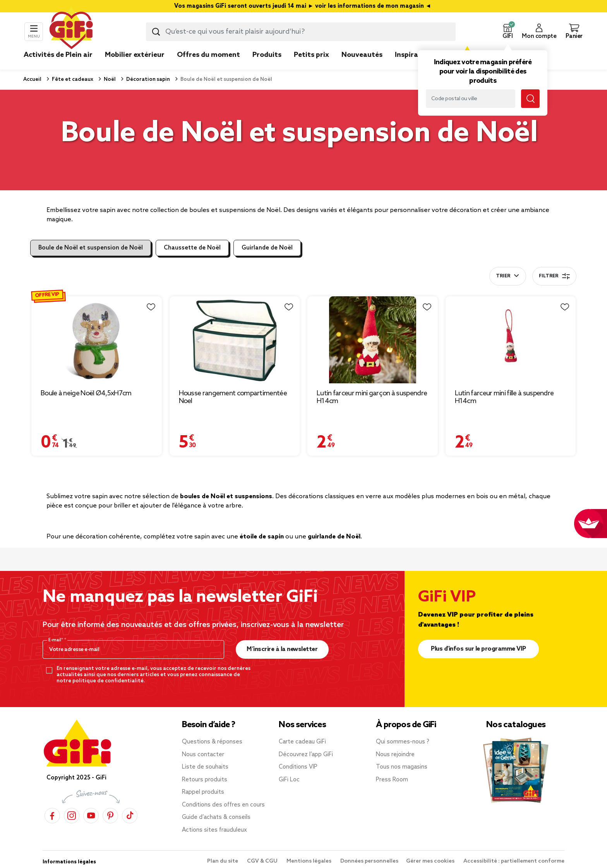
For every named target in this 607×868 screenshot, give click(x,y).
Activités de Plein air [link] (58, 55)
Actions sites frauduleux (214, 830)
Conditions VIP (298, 767)
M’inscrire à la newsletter (282, 649)
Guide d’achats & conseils (216, 817)
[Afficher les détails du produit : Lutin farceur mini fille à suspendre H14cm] (511, 340)
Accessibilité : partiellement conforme (514, 861)
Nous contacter (203, 755)
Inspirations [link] (415, 55)
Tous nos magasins (402, 767)
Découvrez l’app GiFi (306, 755)
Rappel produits (203, 792)
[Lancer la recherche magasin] (530, 99)
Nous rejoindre (395, 755)
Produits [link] (267, 55)
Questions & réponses (212, 742)
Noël (109, 79)
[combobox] (301, 32)
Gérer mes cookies (431, 861)
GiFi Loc (289, 780)
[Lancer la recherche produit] (156, 32)
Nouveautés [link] (362, 55)
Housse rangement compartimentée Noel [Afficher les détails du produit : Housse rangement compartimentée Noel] (233, 397)
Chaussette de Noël (192, 248)
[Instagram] (72, 816)
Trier (503, 276)
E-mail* (56, 640)
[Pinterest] (110, 816)
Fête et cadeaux (72, 79)
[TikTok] (130, 816)
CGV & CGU (263, 861)
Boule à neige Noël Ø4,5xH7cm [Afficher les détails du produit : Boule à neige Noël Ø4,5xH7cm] (86, 393)
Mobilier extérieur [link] (135, 55)
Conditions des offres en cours (223, 805)
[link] (267, 67)
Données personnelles (369, 861)
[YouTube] (91, 816)
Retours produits (205, 780)
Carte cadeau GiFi (302, 742)
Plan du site (223, 861)
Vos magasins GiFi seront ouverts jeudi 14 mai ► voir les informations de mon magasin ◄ (303, 6)
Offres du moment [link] (208, 55)
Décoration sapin (147, 79)
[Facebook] (52, 816)
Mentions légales (310, 861)
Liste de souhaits (205, 767)
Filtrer (554, 276)
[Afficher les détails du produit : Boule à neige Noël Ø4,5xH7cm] (97, 340)
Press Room (392, 780)
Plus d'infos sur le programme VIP (478, 649)
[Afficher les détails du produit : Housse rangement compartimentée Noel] (235, 340)
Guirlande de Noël (267, 248)
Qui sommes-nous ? (403, 742)
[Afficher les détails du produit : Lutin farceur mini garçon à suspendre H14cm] (373, 340)
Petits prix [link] (311, 55)
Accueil (32, 79)
